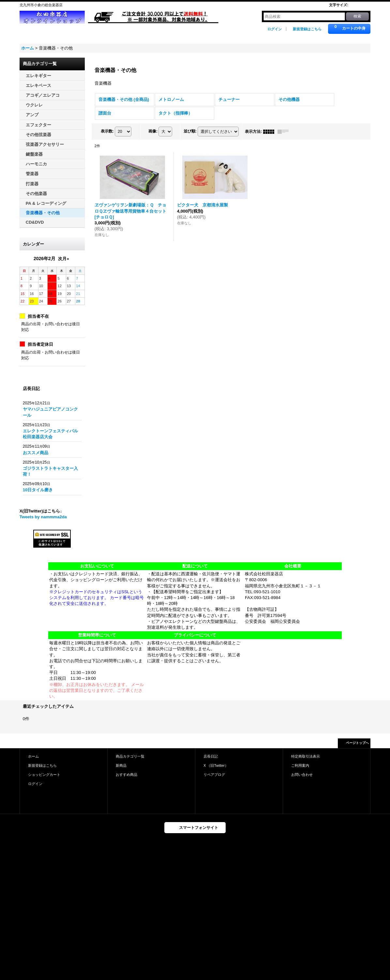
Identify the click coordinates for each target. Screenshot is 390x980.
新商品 (121, 765)
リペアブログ (214, 775)
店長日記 (211, 756)
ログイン (275, 29)
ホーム (33, 756)
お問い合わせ (302, 775)
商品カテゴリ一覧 (130, 756)
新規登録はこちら (307, 29)
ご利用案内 (300, 765)
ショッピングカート (44, 775)
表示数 (107, 131)
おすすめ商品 (127, 775)
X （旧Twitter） (216, 765)
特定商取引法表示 (306, 756)
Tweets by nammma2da (43, 517)
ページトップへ (357, 743)
